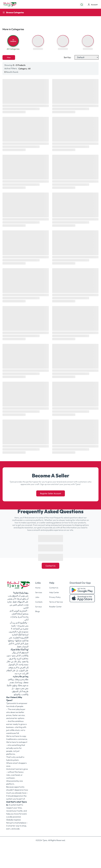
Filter (9, 61)
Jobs (37, 600)
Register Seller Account (51, 497)
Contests (38, 605)
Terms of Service (56, 605)
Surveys (38, 609)
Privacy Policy (55, 600)
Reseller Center (56, 609)
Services (38, 596)
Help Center (54, 596)
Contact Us (50, 569)
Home (37, 591)
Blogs (37, 614)
